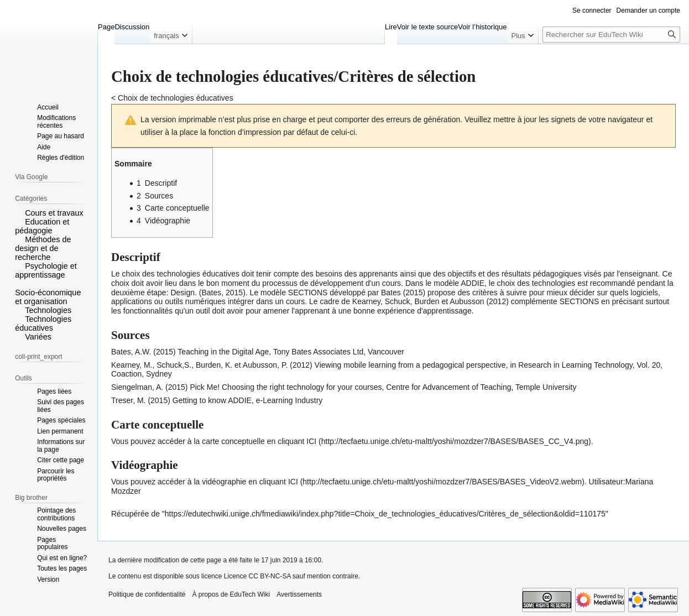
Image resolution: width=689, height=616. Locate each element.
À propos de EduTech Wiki (231, 594)
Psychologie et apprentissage (46, 270)
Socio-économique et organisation (48, 297)
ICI (311, 441)
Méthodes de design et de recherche (43, 248)
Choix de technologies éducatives (176, 98)
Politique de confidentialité (147, 594)
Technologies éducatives (43, 323)
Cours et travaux (54, 213)
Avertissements (299, 594)
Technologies (48, 310)
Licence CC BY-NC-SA (257, 576)
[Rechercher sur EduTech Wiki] (611, 35)
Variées (38, 337)
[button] (19, 212)
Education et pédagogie (42, 226)
